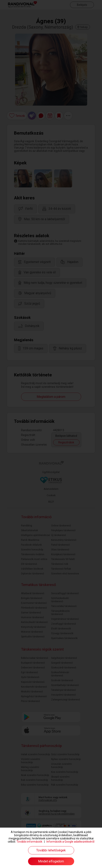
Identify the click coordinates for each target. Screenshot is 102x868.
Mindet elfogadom (51, 861)
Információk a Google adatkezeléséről (70, 842)
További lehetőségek (51, 850)
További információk (29, 842)
